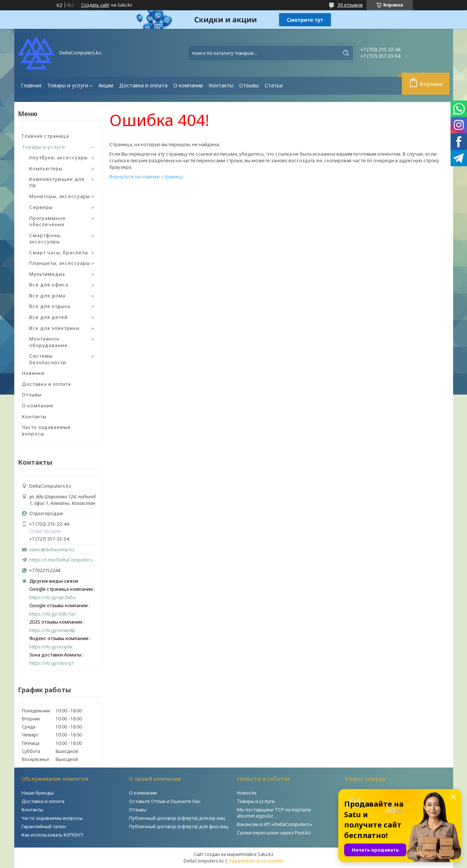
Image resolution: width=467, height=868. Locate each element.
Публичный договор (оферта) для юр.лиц (177, 818)
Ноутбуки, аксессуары (59, 157)
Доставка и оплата (143, 85)
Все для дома (47, 296)
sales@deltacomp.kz (52, 550)
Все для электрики (54, 328)
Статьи (274, 85)
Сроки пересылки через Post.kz (274, 833)
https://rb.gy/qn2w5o (53, 597)
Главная (31, 85)
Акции (106, 85)
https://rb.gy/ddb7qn (52, 614)
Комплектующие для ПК (57, 182)
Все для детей (48, 317)
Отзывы (249, 85)
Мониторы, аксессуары (60, 196)
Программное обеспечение (48, 221)
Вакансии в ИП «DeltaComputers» (275, 824)
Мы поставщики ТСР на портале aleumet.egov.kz (274, 813)
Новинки (33, 373)
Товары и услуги (68, 85)
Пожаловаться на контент (256, 861)
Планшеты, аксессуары (60, 263)
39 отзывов (350, 5)
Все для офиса (49, 285)
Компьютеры (46, 168)
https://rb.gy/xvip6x (51, 647)
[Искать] (346, 53)
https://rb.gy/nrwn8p (52, 630)
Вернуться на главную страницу (146, 176)
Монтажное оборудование (48, 342)
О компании (188, 85)
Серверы (41, 207)
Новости (247, 793)
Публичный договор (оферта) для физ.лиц (179, 826)
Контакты (221, 85)
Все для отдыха (50, 306)
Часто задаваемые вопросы (46, 430)
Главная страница (46, 136)
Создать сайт (95, 5)
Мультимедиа (47, 274)
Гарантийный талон (44, 826)
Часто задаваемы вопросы (52, 818)
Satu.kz (265, 854)
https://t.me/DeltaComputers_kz (64, 560)
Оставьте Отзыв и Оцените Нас (165, 801)
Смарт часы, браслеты (59, 252)
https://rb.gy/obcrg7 (52, 663)
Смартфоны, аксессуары (46, 239)
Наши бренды (38, 793)
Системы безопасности (48, 359)
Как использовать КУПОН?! (52, 835)
